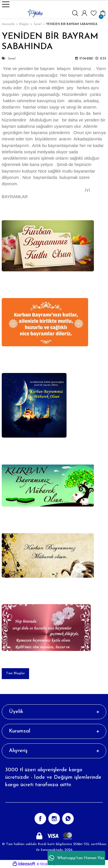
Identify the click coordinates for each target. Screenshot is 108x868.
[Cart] (103, 13)
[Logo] (35, 13)
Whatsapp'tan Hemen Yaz (76, 858)
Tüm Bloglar (15, 673)
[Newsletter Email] (54, 797)
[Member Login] (84, 13)
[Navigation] (6, 4)
